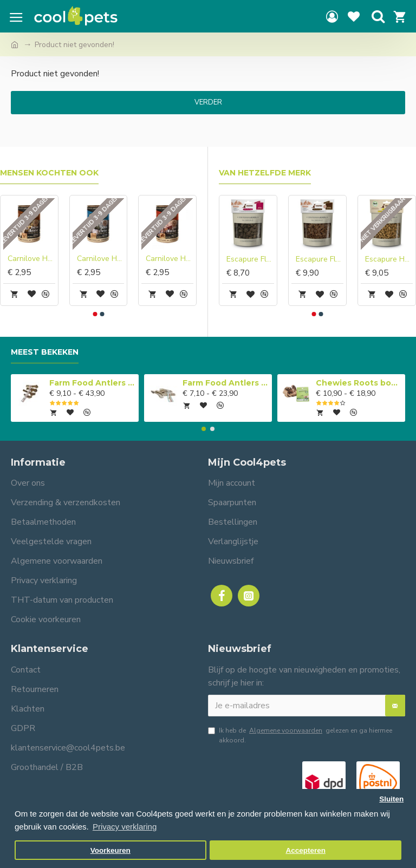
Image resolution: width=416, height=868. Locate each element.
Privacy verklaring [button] (125, 827)
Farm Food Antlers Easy (226, 383)
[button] (95, 314)
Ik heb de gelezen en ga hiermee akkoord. (300, 735)
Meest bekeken (45, 352)
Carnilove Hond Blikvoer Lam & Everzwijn (170, 259)
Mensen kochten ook (49, 173)
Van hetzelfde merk (265, 173)
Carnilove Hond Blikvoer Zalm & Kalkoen (101, 259)
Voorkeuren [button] (110, 850)
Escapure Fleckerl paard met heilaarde (320, 259)
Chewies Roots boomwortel (359, 383)
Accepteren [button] (305, 850)
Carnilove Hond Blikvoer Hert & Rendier (31, 259)
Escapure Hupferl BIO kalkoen (389, 259)
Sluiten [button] (391, 799)
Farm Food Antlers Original (92, 383)
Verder (208, 102)
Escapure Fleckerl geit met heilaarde (250, 259)
